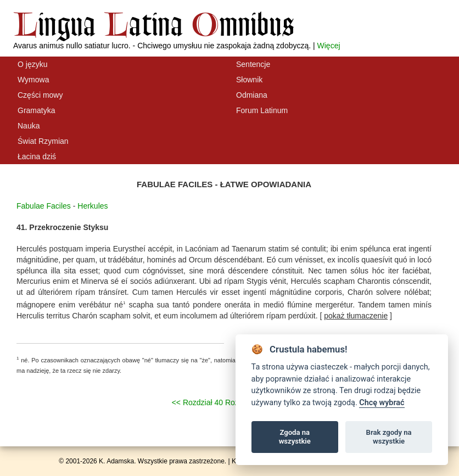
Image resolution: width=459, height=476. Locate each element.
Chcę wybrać (382, 403)
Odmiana (252, 95)
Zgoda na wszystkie (295, 437)
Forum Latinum (262, 110)
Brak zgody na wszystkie (389, 437)
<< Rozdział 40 (197, 402)
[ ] (356, 316)
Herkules (93, 206)
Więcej (329, 46)
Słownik (249, 80)
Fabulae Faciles (44, 206)
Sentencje (253, 64)
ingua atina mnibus (154, 24)
